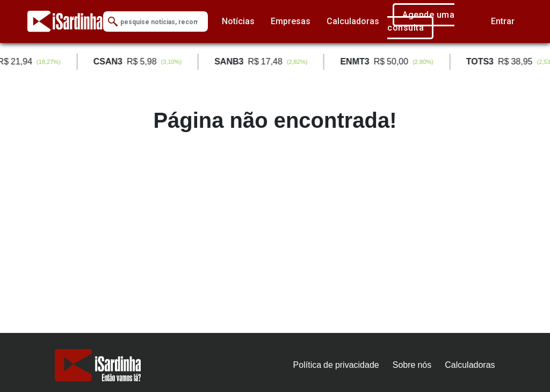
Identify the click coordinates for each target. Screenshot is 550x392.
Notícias (238, 21)
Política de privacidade (336, 365)
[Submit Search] (113, 22)
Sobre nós (412, 365)
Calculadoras (353, 21)
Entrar (503, 21)
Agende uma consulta (421, 21)
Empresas (291, 21)
